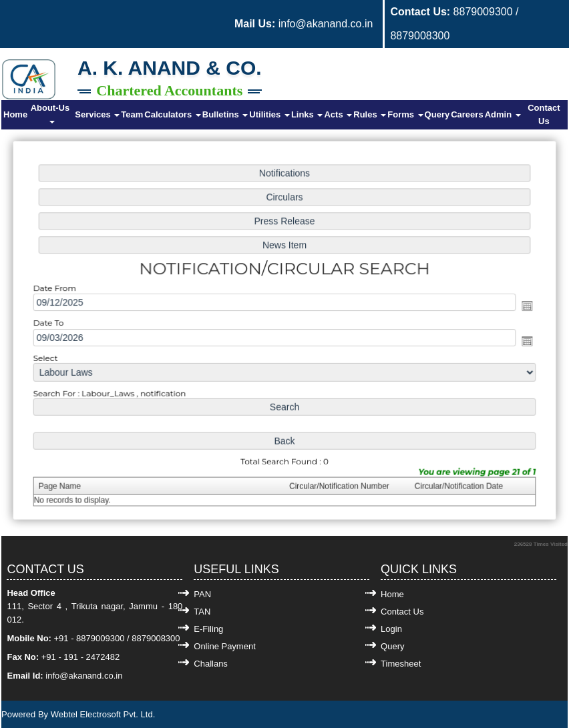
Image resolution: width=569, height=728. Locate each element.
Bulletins (225, 114)
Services (97, 114)
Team (132, 114)
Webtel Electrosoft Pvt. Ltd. (103, 714)
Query (437, 114)
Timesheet (401, 664)
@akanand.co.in (91, 676)
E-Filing (208, 629)
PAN (202, 594)
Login (391, 629)
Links (307, 114)
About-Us (51, 113)
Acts (338, 114)
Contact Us (544, 114)
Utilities (269, 114)
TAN (202, 612)
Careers (467, 114)
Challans (211, 664)
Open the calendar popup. (522, 306)
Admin (503, 114)
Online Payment (225, 646)
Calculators (172, 114)
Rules (370, 114)
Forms (405, 114)
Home (15, 114)
